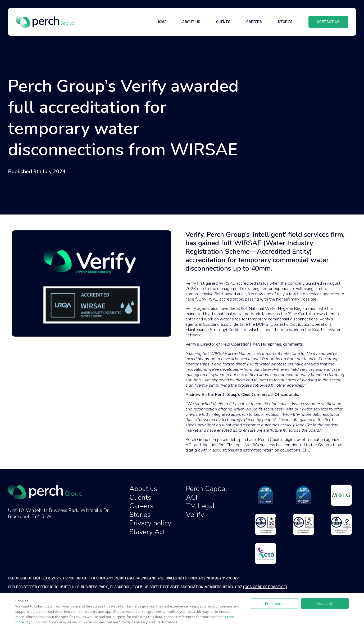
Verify (195, 515)
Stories (140, 515)
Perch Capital (207, 489)
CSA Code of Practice (265, 587)
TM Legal (200, 506)
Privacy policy (150, 523)
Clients (140, 497)
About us (143, 489)
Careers (141, 506)
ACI (192, 497)
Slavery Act (147, 532)
